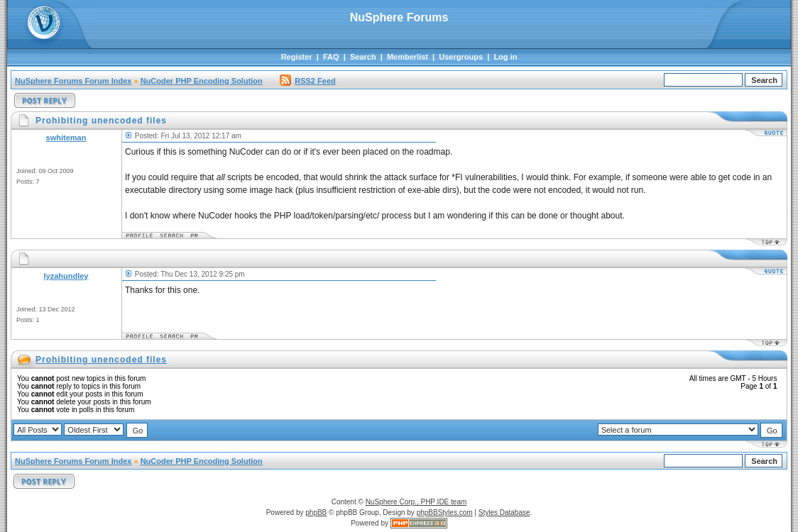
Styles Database (504, 512)
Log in (505, 57)
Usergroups (461, 57)
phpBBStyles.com (445, 512)
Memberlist (408, 57)
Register (297, 57)
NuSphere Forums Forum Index (73, 81)
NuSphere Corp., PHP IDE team (416, 502)
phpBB (316, 512)
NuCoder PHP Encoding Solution (202, 81)
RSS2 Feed (307, 81)
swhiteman (66, 138)
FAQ (331, 57)
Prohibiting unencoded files (101, 360)
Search (363, 57)
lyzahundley (66, 276)
